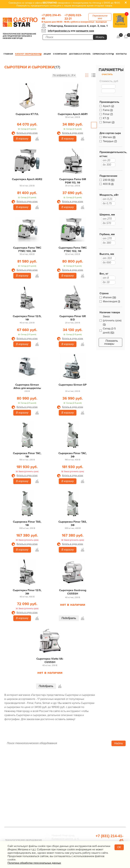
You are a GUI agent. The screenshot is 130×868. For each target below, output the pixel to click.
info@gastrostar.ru (59, 31)
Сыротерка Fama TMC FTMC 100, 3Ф (27, 249)
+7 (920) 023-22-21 (73, 17)
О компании (60, 54)
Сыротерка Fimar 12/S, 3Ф (27, 592)
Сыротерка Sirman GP (73, 385)
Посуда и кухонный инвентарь (104, 800)
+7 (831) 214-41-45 (51, 17)
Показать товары (111, 342)
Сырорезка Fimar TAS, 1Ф (27, 523)
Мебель (90, 788)
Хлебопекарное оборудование (105, 762)
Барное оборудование (59, 802)
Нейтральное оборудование (62, 779)
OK (119, 847)
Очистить (107, 74)
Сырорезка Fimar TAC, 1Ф (27, 455)
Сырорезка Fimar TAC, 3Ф (73, 455)
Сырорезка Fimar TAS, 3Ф (73, 523)
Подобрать (69, 618)
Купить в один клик (27, 133)
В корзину (22, 139)
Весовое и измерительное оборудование (102, 794)
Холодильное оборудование (63, 767)
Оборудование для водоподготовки (97, 768)
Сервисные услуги (103, 54)
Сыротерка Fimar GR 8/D (73, 318)
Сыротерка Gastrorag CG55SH (73, 592)
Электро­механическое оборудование (59, 786)
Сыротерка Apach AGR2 (27, 179)
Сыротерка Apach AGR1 (73, 114)
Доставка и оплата (80, 54)
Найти (119, 743)
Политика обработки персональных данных (34, 863)
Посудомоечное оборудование (64, 792)
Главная (8, 54)
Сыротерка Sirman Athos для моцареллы (27, 386)
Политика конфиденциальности (24, 790)
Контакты (121, 54)
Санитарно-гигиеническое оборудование (102, 781)
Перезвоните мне (100, 17)
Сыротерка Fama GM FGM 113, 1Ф (73, 181)
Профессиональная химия (102, 818)
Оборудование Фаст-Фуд (60, 797)
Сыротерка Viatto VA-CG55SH (50, 660)
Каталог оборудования (28, 54)
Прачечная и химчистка (100, 805)
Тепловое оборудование (60, 762)
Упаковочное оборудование (103, 775)
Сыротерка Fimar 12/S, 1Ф (27, 318)
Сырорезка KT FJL (27, 114)
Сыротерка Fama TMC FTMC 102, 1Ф (73, 249)
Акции (47, 54)
